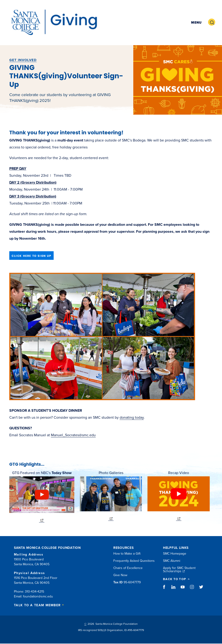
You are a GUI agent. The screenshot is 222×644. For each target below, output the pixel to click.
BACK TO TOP (176, 579)
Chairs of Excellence (128, 568)
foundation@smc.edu (38, 596)
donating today (132, 418)
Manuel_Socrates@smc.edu (73, 435)
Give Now (120, 575)
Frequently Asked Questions (134, 561)
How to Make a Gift (127, 554)
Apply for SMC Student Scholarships (179, 570)
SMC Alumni (172, 561)
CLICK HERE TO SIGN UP (31, 256)
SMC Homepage (175, 554)
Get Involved (23, 60)
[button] (196, 22)
